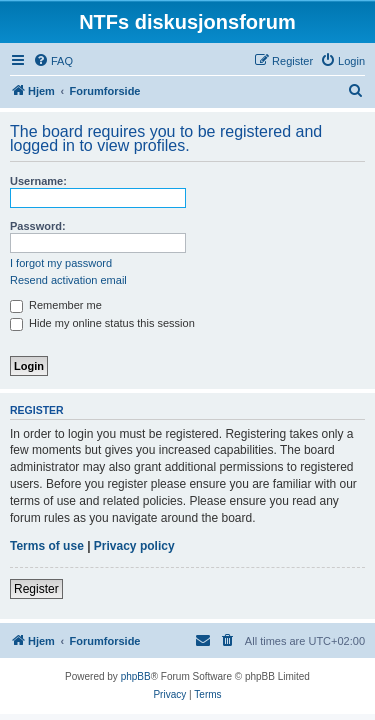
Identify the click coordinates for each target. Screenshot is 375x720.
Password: (38, 226)
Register (36, 589)
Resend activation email (68, 280)
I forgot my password (61, 263)
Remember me (56, 305)
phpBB (136, 676)
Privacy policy (134, 546)
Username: (38, 181)
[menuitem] (53, 61)
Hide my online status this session (102, 323)
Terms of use (47, 546)
